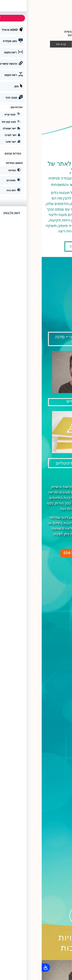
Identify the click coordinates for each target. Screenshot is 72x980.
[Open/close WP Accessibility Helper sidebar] (4, 968)
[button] (36, 4)
